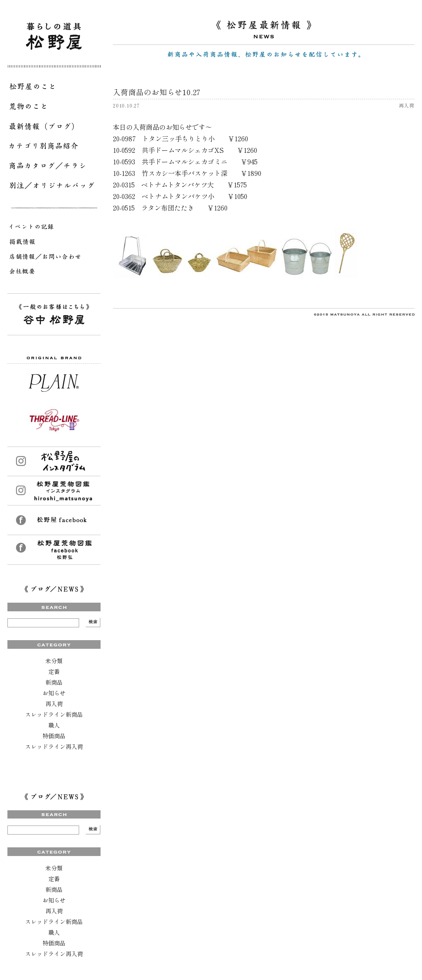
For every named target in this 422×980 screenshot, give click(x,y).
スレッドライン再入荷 (54, 746)
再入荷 (54, 704)
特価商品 (54, 736)
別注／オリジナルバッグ (54, 187)
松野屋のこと (54, 88)
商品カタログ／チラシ (54, 167)
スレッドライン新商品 (54, 714)
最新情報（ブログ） (54, 128)
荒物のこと (54, 108)
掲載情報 (54, 243)
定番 (54, 671)
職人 (54, 725)
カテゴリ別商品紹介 (54, 147)
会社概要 (54, 273)
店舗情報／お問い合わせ (54, 258)
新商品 (54, 682)
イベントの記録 (54, 228)
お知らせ (54, 693)
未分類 (54, 661)
